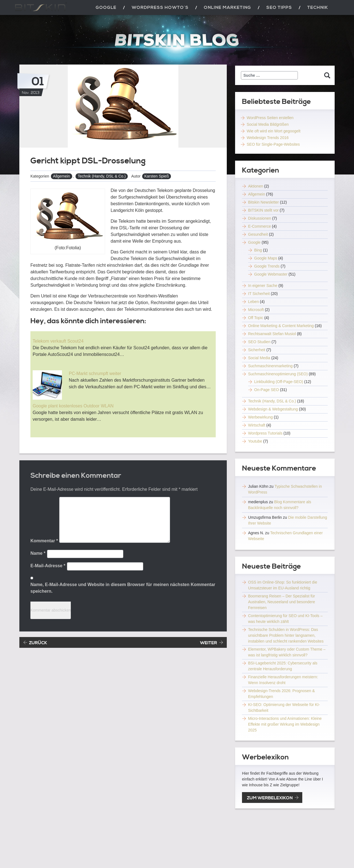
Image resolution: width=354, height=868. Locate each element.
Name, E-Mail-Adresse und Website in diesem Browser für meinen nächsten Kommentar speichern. (123, 588)
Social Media (259, 358)
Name (38, 553)
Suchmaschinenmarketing (270, 366)
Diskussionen (260, 218)
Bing (258, 250)
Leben (253, 302)
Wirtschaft (257, 425)
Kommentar (44, 541)
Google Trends (267, 266)
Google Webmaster (271, 274)
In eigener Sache (263, 286)
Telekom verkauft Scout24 (58, 341)
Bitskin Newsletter (263, 202)
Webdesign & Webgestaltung (273, 409)
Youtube (255, 441)
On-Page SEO (267, 390)
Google (254, 242)
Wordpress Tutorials (265, 433)
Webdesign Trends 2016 (268, 138)
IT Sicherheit (259, 294)
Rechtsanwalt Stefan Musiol (272, 334)
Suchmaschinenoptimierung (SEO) (278, 374)
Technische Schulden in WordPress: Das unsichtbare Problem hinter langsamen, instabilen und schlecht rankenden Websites (286, 635)
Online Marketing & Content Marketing (281, 326)
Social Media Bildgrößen (268, 124)
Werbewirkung (260, 417)
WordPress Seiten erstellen (270, 118)
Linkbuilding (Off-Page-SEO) (279, 382)
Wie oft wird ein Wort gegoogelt (274, 131)
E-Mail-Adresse (48, 566)
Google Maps (266, 258)
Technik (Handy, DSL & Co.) (102, 176)
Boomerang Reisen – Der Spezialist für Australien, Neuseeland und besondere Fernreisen (282, 602)
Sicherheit (257, 350)
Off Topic (256, 318)
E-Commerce (259, 226)
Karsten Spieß (157, 176)
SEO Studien (259, 342)
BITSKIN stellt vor (263, 210)
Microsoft (256, 310)
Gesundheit (258, 234)
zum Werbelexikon (270, 798)
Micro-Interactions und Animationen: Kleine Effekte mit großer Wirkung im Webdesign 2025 (285, 724)
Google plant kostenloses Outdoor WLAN (73, 406)
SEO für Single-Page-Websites (273, 144)
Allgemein (62, 176)
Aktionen (256, 186)
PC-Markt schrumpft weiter (95, 373)
